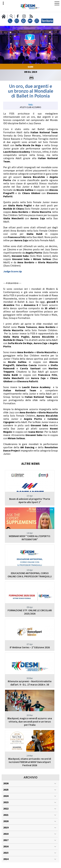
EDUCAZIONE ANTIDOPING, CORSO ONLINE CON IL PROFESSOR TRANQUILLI (30, 575)
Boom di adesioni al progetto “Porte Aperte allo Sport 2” (30, 501)
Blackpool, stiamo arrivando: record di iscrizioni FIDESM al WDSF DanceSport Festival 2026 (30, 762)
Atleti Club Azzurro (30, 107)
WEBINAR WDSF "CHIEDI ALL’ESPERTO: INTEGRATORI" (30, 538)
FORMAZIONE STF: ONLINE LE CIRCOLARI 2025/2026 (30, 612)
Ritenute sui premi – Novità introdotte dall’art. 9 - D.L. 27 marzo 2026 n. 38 (30, 683)
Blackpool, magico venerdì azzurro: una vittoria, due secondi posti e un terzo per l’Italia (30, 722)
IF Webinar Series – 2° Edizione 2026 (30, 648)
